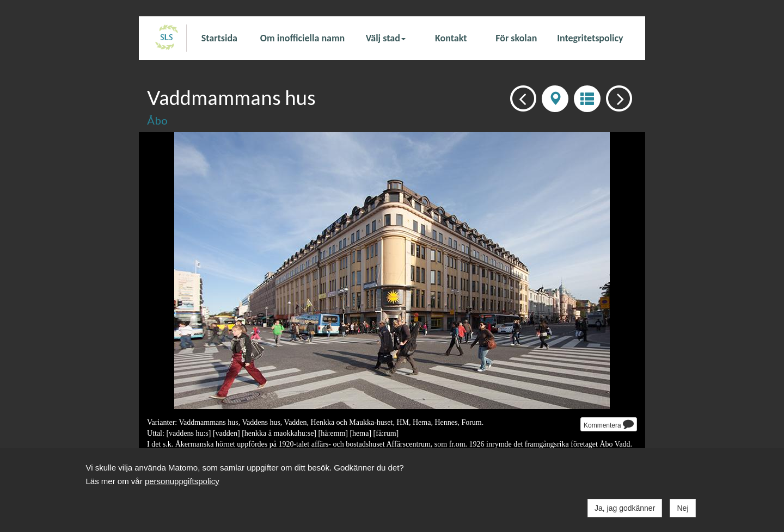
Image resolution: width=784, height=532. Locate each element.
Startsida (219, 38)
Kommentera (609, 424)
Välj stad (386, 38)
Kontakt (451, 38)
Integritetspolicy (590, 38)
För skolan (516, 38)
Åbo (157, 120)
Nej (682, 508)
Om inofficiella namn (302, 38)
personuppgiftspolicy (182, 481)
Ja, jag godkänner (625, 508)
